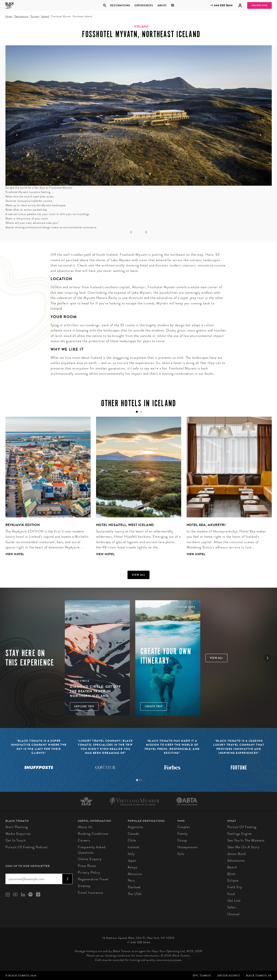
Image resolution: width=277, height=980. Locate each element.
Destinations (120, 5)
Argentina (135, 827)
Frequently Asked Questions (92, 850)
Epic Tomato (202, 976)
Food (231, 894)
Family (183, 834)
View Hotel (15, 554)
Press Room (87, 866)
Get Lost (234, 901)
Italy (131, 854)
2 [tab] (140, 780)
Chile (132, 840)
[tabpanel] (45, 490)
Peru (131, 880)
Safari (232, 907)
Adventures (236, 861)
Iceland (45, 16)
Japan (132, 861)
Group (182, 840)
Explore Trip (84, 706)
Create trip (154, 706)
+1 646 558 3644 (222, 5)
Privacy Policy (89, 872)
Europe (35, 16)
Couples (184, 827)
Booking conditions (93, 834)
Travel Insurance (90, 893)
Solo (181, 854)
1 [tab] (137, 780)
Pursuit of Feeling (242, 827)
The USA (135, 894)
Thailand (134, 887)
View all (138, 575)
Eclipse (233, 880)
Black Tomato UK (259, 976)
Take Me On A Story (243, 847)
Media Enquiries (18, 834)
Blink (231, 874)
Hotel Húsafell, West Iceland (125, 525)
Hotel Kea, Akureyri (206, 525)
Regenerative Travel (93, 879)
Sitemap (84, 886)
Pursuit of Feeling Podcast (27, 847)
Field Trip (235, 887)
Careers (84, 840)
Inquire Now (259, 5)
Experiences (144, 5)
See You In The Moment (246, 840)
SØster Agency (228, 976)
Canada (133, 834)
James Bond (237, 854)
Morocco (135, 874)
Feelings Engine (240, 834)
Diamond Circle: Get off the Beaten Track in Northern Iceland (95, 691)
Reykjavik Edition (23, 525)
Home (9, 16)
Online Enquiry (90, 859)
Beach (232, 867)
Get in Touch (16, 840)
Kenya (132, 867)
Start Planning (17, 827)
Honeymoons (188, 847)
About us (85, 827)
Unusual (233, 914)
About (162, 5)
